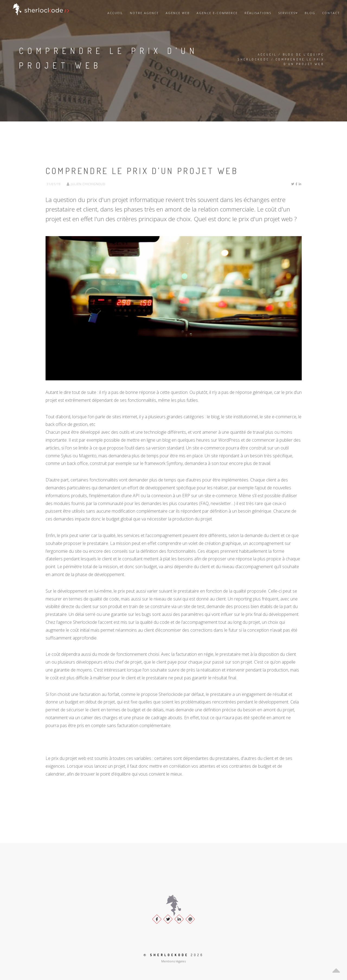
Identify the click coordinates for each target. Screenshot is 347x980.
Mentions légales (173, 961)
